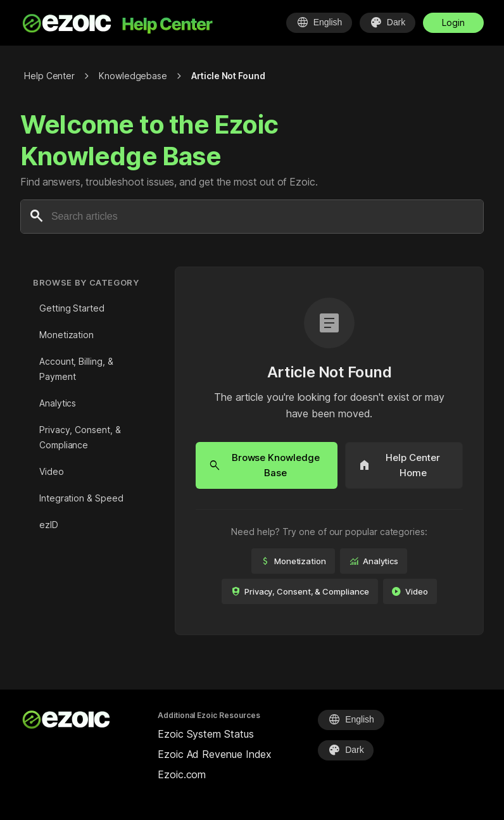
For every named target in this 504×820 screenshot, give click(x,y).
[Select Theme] (387, 23)
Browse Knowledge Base (264, 465)
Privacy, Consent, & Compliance (80, 437)
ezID (49, 525)
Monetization (66, 335)
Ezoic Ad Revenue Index (215, 754)
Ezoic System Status (205, 734)
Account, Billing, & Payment (76, 369)
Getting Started (72, 308)
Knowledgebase (133, 76)
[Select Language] (318, 23)
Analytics (58, 403)
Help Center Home (399, 465)
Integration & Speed (81, 498)
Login (453, 22)
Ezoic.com (182, 774)
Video (52, 471)
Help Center (49, 76)
